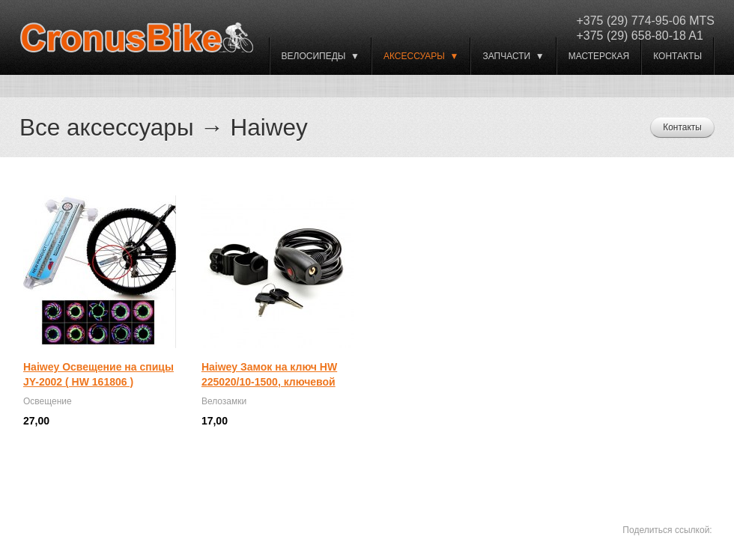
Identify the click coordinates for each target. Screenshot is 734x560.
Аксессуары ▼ (421, 56)
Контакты (677, 56)
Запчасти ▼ (513, 56)
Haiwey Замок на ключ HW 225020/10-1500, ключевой (269, 374)
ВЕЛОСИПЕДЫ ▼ (321, 56)
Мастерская (599, 56)
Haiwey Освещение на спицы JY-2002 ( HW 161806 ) (98, 374)
